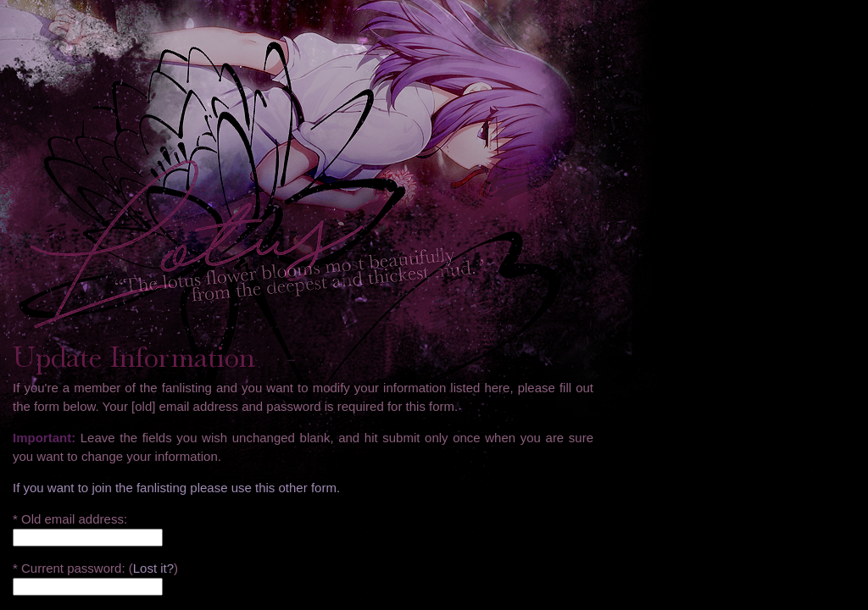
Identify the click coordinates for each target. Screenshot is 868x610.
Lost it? (153, 568)
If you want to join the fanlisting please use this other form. (176, 488)
